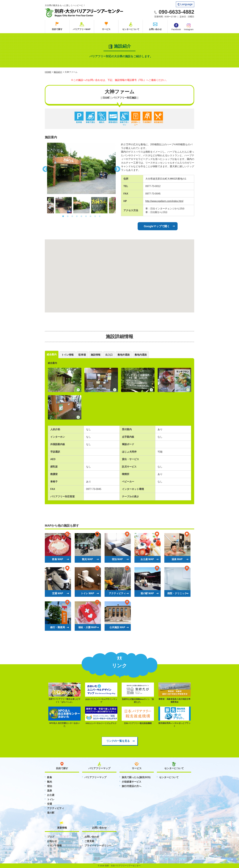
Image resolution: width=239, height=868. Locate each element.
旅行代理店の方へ (132, 786)
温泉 (50, 791)
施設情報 (96, 355)
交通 (50, 804)
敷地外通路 (124, 355)
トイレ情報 (68, 355)
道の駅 (51, 813)
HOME (48, 72)
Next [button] (118, 168)
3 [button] (72, 216)
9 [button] (100, 216)
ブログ (51, 837)
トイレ (51, 799)
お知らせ (52, 841)
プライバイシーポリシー (98, 846)
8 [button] (95, 216)
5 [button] (81, 216)
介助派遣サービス (132, 782)
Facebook (176, 27)
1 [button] (63, 216)
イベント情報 (54, 846)
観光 (50, 782)
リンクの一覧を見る (118, 741)
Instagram (189, 27)
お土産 (51, 795)
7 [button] (91, 216)
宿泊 (50, 786)
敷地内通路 (141, 355)
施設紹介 (58, 72)
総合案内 (52, 354)
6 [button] (86, 216)
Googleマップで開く (157, 226)
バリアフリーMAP (82, 29)
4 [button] (77, 216)
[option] (81, 168)
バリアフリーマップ (95, 777)
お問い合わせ (155, 29)
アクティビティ (56, 808)
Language (185, 4)
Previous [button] (45, 168)
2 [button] (68, 216)
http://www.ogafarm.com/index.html (164, 201)
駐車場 (82, 355)
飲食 (50, 777)
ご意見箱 (89, 841)
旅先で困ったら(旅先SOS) (136, 777)
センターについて (131, 29)
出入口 (109, 355)
